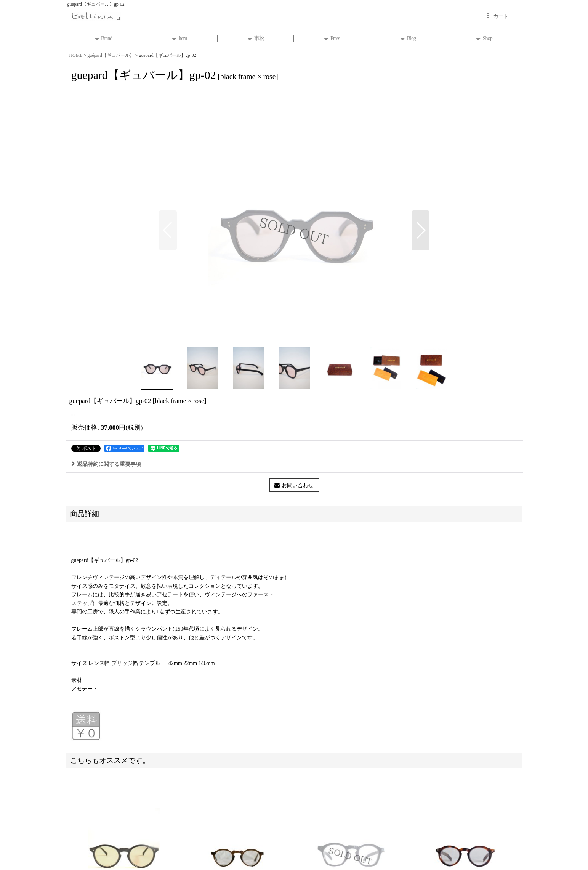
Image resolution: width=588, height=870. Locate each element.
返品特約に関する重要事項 (106, 464)
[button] (168, 230)
